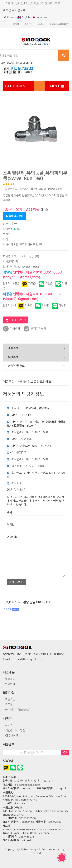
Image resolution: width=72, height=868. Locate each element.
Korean (9, 17)
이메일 (11, 525)
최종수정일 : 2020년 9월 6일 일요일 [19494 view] (34, 189)
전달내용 (12, 537)
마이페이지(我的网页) (18, 710)
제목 (9, 512)
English (24, 17)
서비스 (9, 725)
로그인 (9, 705)
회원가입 (10, 699)
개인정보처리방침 (15, 730)
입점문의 (10, 679)
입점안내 (10, 684)
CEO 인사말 (12, 736)
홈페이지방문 (14, 216)
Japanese (40, 17)
